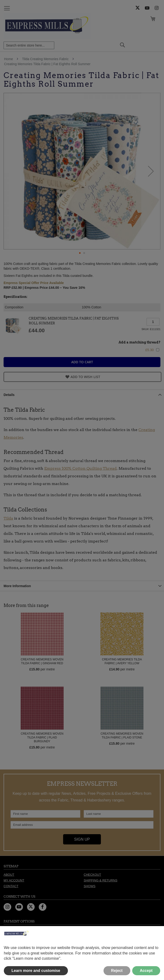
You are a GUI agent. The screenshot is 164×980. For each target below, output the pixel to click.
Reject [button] (117, 971)
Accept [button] (146, 971)
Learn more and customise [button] (36, 971)
